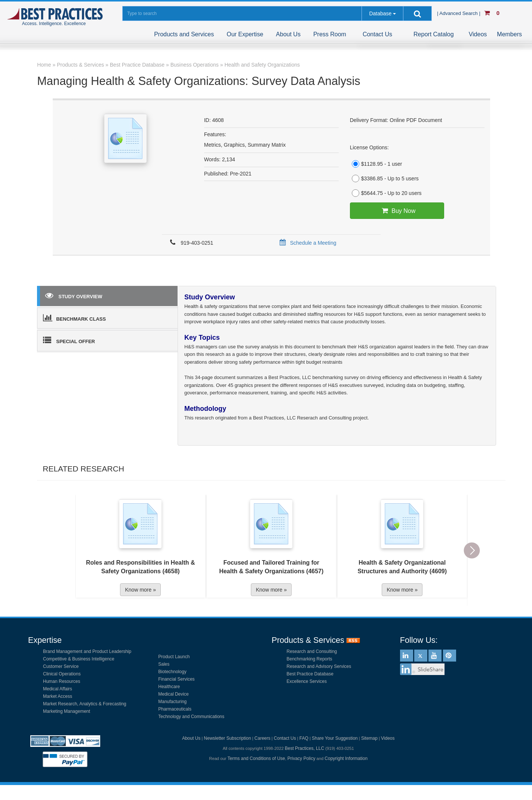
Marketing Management (67, 711)
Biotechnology (172, 672)
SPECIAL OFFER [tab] (69, 340)
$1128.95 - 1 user (376, 164)
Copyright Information (346, 758)
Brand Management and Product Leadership (87, 651)
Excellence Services (307, 681)
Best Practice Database (310, 674)
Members (509, 34)
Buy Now (397, 211)
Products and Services (184, 34)
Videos (478, 34)
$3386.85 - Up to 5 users (384, 178)
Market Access (58, 696)
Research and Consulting (312, 651)
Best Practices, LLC (305, 748)
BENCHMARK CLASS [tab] (74, 318)
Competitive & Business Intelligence (79, 659)
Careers (263, 738)
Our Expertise (245, 34)
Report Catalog (434, 34)
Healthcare (169, 687)
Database (380, 13)
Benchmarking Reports (310, 659)
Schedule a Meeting (307, 243)
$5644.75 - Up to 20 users (386, 193)
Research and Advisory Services (319, 666)
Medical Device (173, 694)
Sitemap (369, 738)
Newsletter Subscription (227, 738)
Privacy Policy (302, 758)
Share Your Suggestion (335, 738)
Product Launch (174, 657)
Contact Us (377, 34)
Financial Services (176, 679)
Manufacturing (172, 702)
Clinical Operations (62, 674)
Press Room (330, 34)
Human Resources (61, 681)
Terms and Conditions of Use (256, 758)
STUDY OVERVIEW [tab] (74, 295)
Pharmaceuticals (175, 709)
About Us (288, 34)
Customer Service (61, 666)
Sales (164, 664)
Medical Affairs (58, 689)
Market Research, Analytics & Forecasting (85, 704)
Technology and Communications (191, 717)
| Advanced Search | (459, 13)
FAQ (304, 738)
